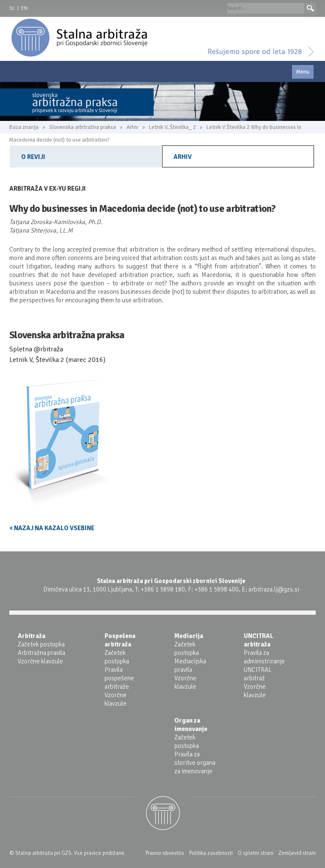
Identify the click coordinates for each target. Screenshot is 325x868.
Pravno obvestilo (165, 853)
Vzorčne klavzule (40, 661)
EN (24, 8)
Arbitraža (32, 636)
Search (310, 8)
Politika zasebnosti (211, 853)
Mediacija (189, 636)
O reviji (33, 157)
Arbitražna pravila (41, 653)
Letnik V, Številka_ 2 (172, 127)
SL (12, 8)
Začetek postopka (41, 644)
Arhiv (183, 157)
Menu (303, 72)
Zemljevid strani (297, 853)
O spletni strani (256, 853)
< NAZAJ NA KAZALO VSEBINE (52, 528)
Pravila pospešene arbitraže (119, 678)
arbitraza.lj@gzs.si (274, 589)
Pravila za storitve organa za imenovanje (195, 763)
